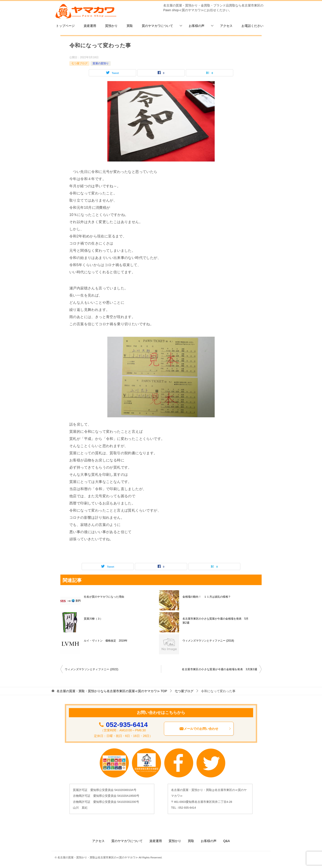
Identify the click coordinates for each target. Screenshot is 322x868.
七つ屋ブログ (79, 63)
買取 (130, 26)
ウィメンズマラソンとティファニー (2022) (92, 669)
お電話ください (252, 26)
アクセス (226, 26)
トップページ (65, 26)
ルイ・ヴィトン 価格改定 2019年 (106, 641)
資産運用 (90, 26)
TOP (112, 691)
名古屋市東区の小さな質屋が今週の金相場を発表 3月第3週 (219, 669)
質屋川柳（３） (93, 619)
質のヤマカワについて (157, 26)
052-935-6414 (127, 725)
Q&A (227, 841)
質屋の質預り (101, 63)
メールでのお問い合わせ (205, 729)
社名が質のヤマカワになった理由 (104, 597)
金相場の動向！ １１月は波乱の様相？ (207, 597)
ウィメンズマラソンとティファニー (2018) (208, 641)
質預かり (111, 26)
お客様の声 (197, 26)
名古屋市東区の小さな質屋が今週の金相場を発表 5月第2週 (215, 621)
